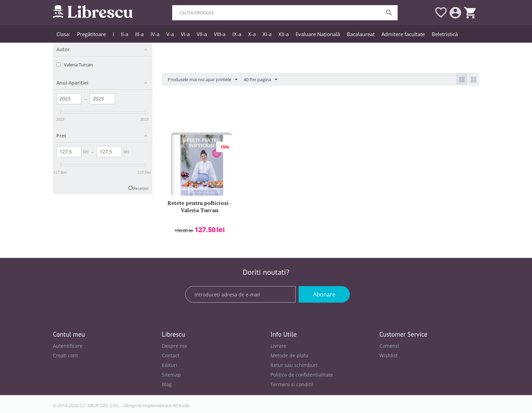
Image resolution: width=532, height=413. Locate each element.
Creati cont (65, 355)
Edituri (170, 365)
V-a (170, 34)
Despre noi (174, 346)
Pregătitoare (91, 34)
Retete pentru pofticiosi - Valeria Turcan (199, 206)
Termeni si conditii (292, 384)
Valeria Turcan (78, 65)
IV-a (155, 34)
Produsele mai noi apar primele (203, 80)
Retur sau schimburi (294, 365)
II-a (125, 34)
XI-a (267, 34)
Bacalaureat (361, 34)
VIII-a (220, 34)
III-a (139, 34)
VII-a (202, 34)
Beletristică (445, 34)
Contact (171, 355)
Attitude (181, 405)
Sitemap (171, 375)
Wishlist (389, 355)
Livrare (278, 346)
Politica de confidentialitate (302, 375)
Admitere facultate (403, 34)
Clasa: (63, 34)
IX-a (237, 34)
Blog (167, 384)
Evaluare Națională (318, 34)
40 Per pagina (261, 80)
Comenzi (389, 346)
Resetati (141, 188)
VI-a (185, 34)
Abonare (324, 294)
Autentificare (68, 346)
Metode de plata (289, 355)
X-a (252, 34)
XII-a (284, 34)
